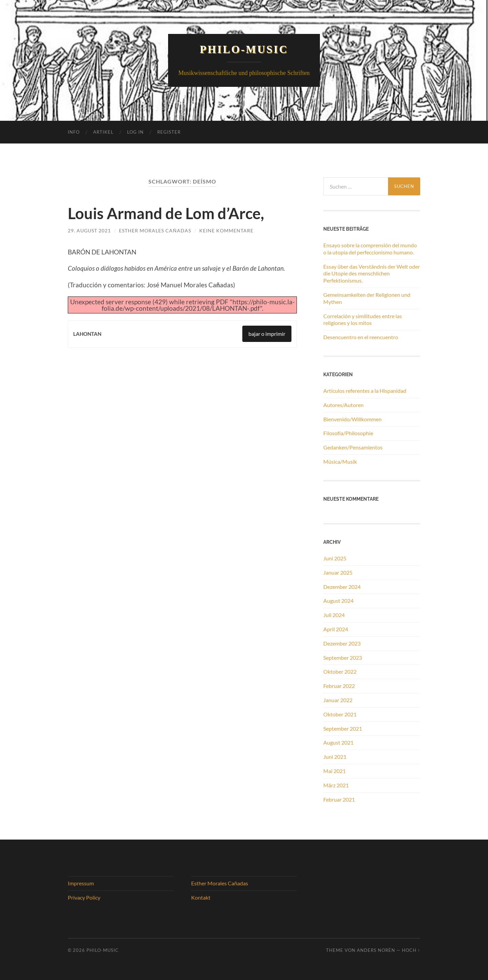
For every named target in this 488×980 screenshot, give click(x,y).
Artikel (103, 132)
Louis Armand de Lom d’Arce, (166, 213)
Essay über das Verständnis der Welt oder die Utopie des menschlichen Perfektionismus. (372, 274)
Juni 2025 (335, 558)
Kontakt (201, 897)
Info (74, 132)
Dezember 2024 (342, 587)
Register (169, 132)
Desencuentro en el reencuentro (361, 337)
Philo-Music (244, 49)
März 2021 (336, 785)
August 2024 (338, 601)
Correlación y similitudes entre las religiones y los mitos (363, 320)
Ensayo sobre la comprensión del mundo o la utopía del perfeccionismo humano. (370, 249)
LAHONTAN (87, 334)
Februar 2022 (339, 686)
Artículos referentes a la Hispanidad (365, 391)
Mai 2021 (334, 771)
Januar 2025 (338, 572)
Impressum (81, 883)
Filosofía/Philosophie (348, 433)
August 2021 (338, 742)
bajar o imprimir (267, 334)
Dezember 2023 (342, 643)
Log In (135, 132)
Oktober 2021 (340, 714)
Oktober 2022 (340, 671)
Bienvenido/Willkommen (352, 419)
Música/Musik (340, 462)
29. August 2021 (89, 230)
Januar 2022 (338, 700)
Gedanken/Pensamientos (353, 447)
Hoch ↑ (411, 950)
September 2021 (343, 728)
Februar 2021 (339, 799)
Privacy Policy (84, 897)
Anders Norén (376, 950)
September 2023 (343, 658)
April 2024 (336, 629)
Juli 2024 (334, 615)
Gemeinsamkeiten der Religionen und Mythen (367, 298)
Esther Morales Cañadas (155, 230)
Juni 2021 (335, 757)
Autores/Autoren (343, 405)
